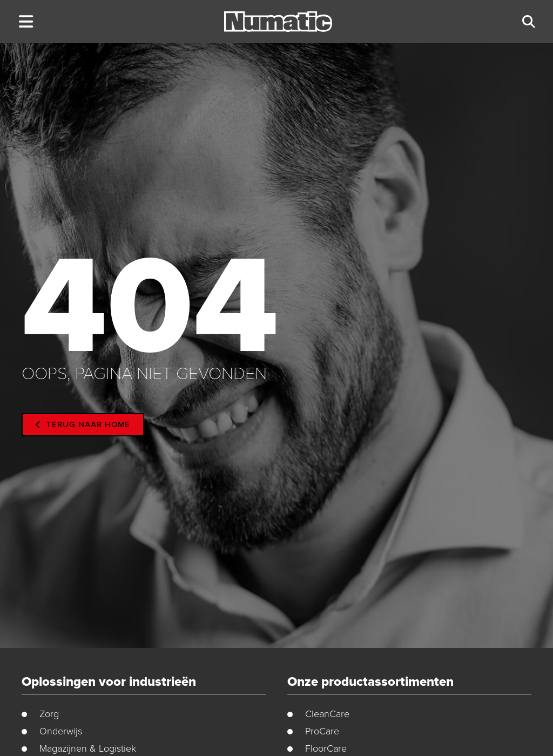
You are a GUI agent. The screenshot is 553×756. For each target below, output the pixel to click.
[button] (26, 22)
